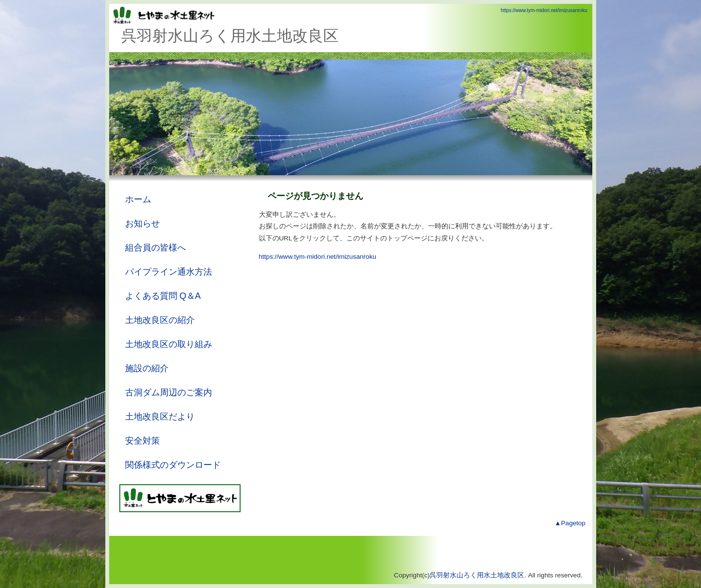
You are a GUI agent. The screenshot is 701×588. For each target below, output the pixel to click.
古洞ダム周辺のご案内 (169, 392)
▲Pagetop (570, 523)
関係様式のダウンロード (173, 465)
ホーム (138, 199)
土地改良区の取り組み (169, 344)
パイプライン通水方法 (169, 272)
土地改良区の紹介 (160, 320)
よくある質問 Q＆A (163, 296)
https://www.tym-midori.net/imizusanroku (544, 10)
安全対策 (143, 441)
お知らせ (143, 224)
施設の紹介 (147, 368)
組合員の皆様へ (156, 248)
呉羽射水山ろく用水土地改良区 (477, 575)
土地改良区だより (160, 417)
